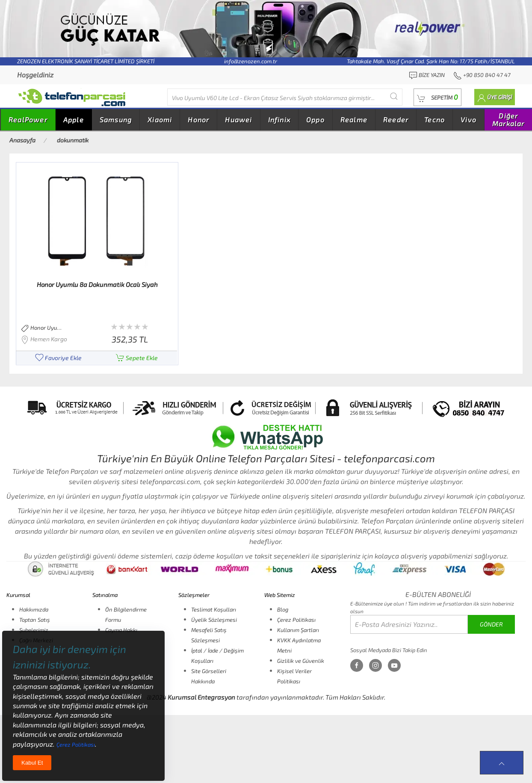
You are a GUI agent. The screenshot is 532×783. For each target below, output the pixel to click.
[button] (437, 97)
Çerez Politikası (296, 620)
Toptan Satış (35, 620)
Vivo (468, 120)
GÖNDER (491, 624)
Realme (354, 120)
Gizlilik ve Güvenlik (301, 661)
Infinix (279, 120)
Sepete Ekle (137, 358)
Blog (283, 609)
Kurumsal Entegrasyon (201, 697)
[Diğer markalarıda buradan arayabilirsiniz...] (285, 97)
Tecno (434, 120)
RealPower (28, 120)
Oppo (315, 120)
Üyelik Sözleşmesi (214, 620)
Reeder (396, 120)
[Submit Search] (394, 96)
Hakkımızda (34, 609)
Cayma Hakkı (121, 630)
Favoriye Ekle (58, 358)
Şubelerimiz (34, 630)
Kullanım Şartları (298, 630)
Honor (198, 120)
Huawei (238, 120)
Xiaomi (160, 120)
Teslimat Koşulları (214, 609)
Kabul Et (32, 763)
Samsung (116, 120)
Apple (74, 120)
